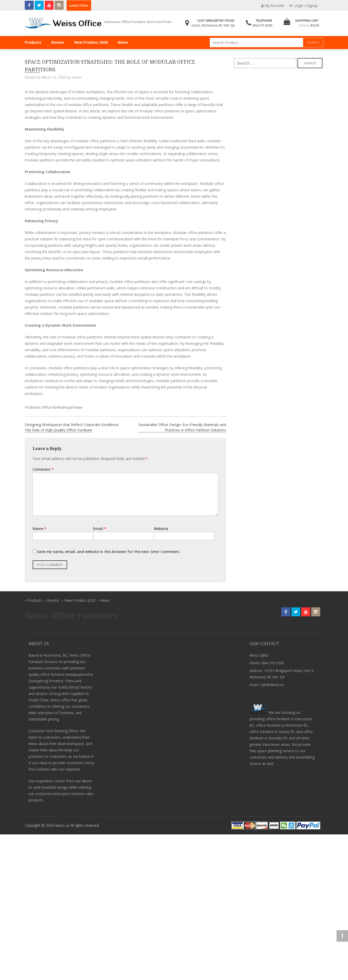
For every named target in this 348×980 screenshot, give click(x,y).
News (123, 42)
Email (100, 529)
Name (40, 529)
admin (77, 77)
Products (33, 42)
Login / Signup (303, 5)
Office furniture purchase (62, 407)
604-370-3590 (262, 25)
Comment (43, 469)
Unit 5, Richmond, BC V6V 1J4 (213, 25)
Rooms (58, 42)
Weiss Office (259, 655)
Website (161, 529)
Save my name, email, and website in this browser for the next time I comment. (109, 552)
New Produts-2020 (91, 42)
